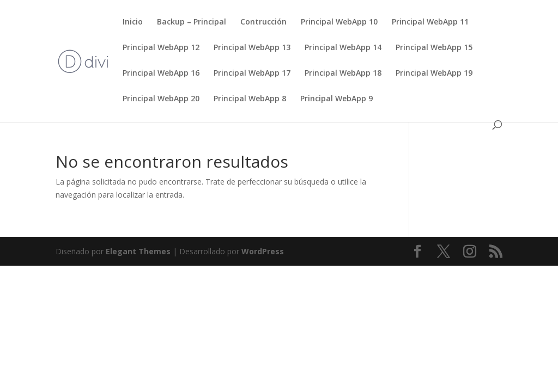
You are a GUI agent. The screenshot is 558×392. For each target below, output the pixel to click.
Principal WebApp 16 (161, 73)
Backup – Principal (192, 22)
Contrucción (263, 22)
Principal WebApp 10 (339, 22)
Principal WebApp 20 (161, 99)
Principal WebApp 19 (434, 73)
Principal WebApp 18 (343, 73)
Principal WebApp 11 (430, 22)
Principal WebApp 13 (252, 48)
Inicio (133, 22)
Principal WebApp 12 (161, 48)
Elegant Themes (138, 251)
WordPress (263, 251)
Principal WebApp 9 (336, 99)
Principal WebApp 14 (343, 48)
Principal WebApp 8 (250, 99)
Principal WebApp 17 (252, 73)
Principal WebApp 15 (434, 48)
